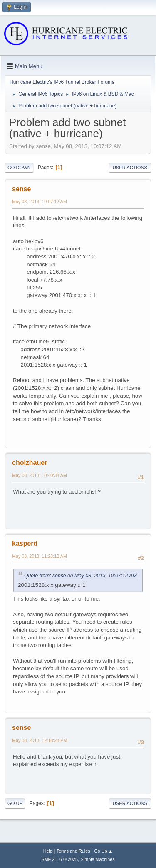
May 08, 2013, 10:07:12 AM (40, 202)
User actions (130, 168)
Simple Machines (98, 859)
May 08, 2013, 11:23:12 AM (40, 556)
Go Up (15, 803)
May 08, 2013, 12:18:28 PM (40, 740)
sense (21, 189)
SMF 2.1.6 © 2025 (59, 859)
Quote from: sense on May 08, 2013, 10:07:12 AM (80, 576)
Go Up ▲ (103, 851)
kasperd (25, 543)
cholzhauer (30, 463)
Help (48, 851)
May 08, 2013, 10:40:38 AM (40, 475)
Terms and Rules (73, 851)
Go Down (19, 168)
